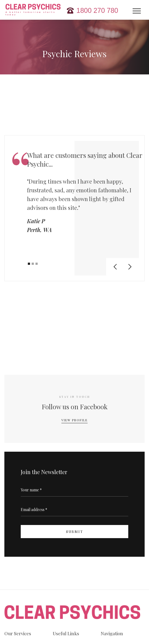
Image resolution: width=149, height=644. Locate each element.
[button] (137, 12)
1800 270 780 (97, 11)
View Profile (74, 420)
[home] (32, 11)
